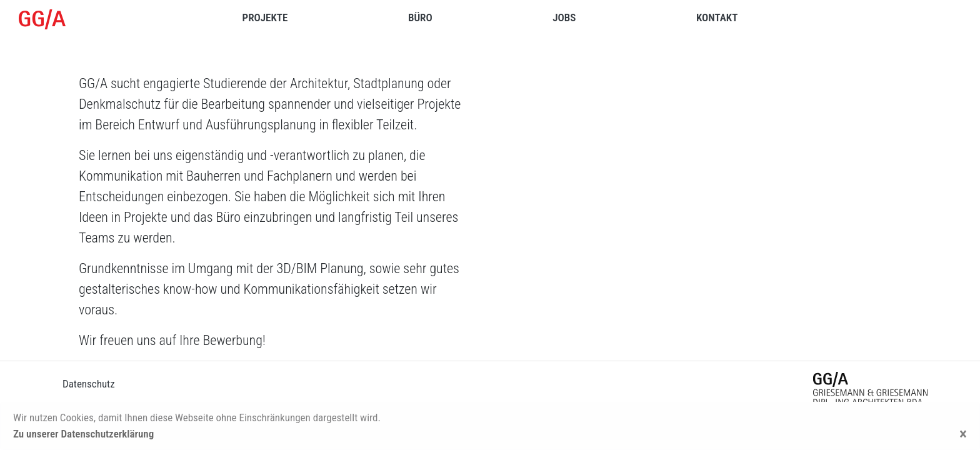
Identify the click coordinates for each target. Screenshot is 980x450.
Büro (420, 17)
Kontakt (717, 17)
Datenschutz (89, 384)
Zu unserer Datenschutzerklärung (83, 434)
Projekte (265, 17)
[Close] (963, 434)
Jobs (564, 17)
